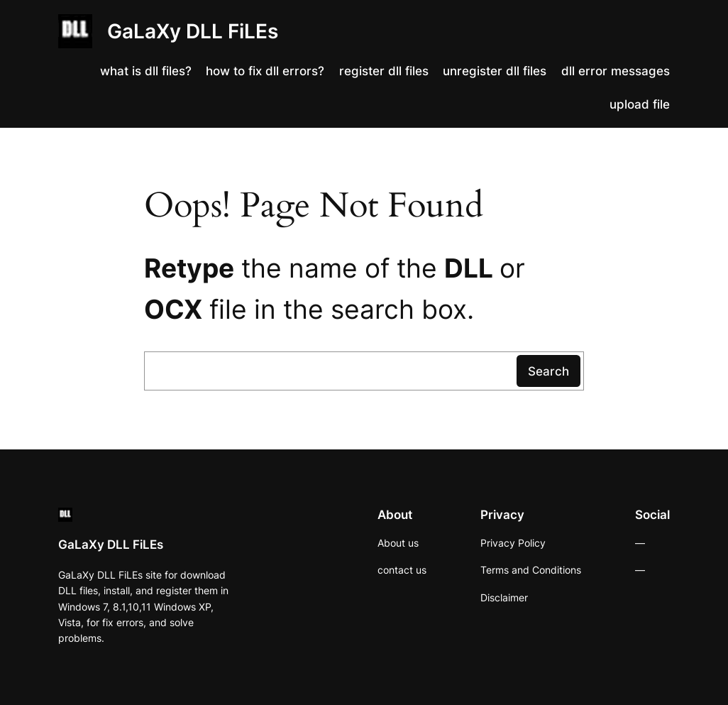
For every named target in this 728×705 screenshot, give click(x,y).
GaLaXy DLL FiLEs (193, 31)
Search (548, 371)
